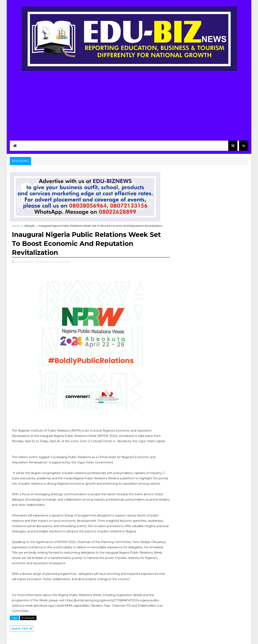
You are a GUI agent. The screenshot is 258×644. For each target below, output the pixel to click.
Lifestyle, (65, 262)
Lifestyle (29, 226)
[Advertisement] (129, 103)
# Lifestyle (28, 618)
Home (16, 226)
